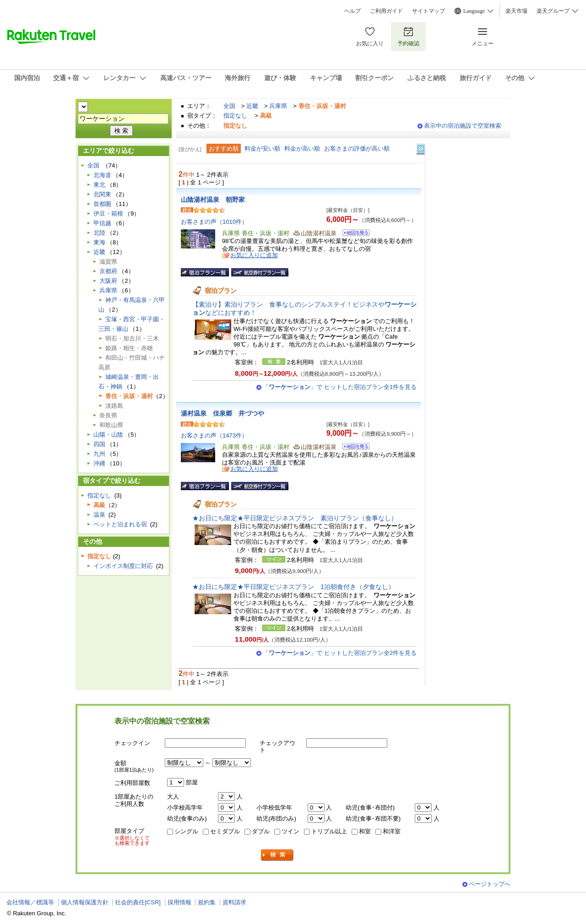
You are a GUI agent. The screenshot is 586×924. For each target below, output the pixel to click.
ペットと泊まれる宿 (120, 524)
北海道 (102, 175)
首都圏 (102, 204)
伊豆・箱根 (108, 213)
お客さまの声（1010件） (214, 222)
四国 (99, 444)
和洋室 (392, 831)
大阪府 (108, 281)
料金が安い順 (262, 149)
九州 (99, 454)
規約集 (207, 902)
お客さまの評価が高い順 (357, 149)
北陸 (99, 233)
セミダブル (225, 831)
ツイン (290, 831)
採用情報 (179, 902)
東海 (99, 242)
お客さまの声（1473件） (214, 435)
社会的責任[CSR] (138, 902)
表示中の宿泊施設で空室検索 (463, 126)
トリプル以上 (329, 831)
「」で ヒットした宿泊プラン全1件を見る (340, 387)
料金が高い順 (302, 149)
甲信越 (102, 223)
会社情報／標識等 (30, 902)
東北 (99, 185)
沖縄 (99, 463)
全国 (229, 106)
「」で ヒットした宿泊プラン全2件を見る (340, 653)
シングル (186, 831)
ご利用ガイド (386, 11)
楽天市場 (516, 11)
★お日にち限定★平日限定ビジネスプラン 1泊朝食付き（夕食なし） (293, 587)
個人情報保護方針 (85, 902)
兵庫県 (278, 106)
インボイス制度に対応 (123, 566)
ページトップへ (490, 884)
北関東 (102, 194)
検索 (277, 855)
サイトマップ (429, 11)
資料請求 (234, 902)
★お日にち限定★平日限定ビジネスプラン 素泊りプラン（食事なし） (295, 518)
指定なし (235, 116)
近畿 (252, 106)
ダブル (261, 831)
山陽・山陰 (108, 435)
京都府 (108, 271)
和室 (365, 831)
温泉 (99, 515)
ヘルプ (353, 11)
